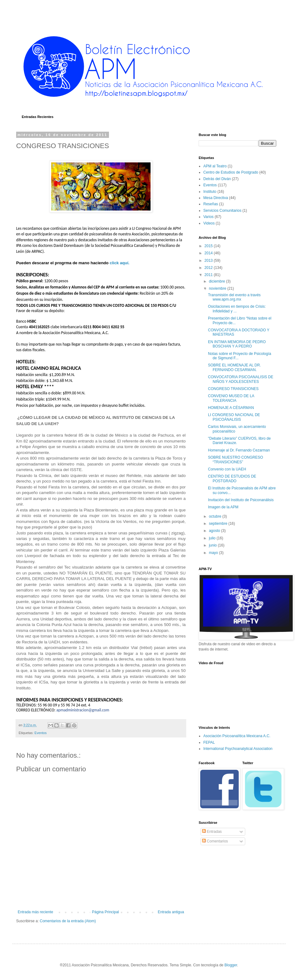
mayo (214, 553)
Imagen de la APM (223, 507)
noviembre (218, 288)
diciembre (217, 281)
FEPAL (209, 742)
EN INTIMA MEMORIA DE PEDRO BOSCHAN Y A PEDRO (237, 344)
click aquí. (120, 263)
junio (213, 545)
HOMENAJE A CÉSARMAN (231, 408)
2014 (209, 253)
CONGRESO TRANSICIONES (233, 389)
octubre (216, 516)
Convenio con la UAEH (227, 469)
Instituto (210, 192)
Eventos (41, 733)
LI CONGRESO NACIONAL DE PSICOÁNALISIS (234, 417)
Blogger (231, 965)
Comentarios (215, 841)
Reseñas (211, 204)
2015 (209, 246)
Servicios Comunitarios (222, 211)
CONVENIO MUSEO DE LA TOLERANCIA (231, 398)
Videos (209, 223)
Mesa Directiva (216, 198)
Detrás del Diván (217, 179)
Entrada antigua (171, 912)
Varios (208, 217)
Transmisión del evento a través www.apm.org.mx (234, 297)
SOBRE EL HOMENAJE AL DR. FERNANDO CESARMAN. (235, 367)
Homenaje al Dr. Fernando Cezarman (239, 450)
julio (213, 538)
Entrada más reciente (35, 912)
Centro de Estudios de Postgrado (231, 172)
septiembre (219, 524)
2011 (209, 275)
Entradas (212, 832)
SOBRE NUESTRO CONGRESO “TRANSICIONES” (235, 460)
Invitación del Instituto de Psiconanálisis (241, 500)
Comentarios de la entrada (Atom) (68, 921)
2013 (209, 261)
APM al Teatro (215, 166)
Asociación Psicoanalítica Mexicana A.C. (237, 736)
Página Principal (105, 912)
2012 (209, 268)
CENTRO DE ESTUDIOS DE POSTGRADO (232, 479)
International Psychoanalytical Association (238, 749)
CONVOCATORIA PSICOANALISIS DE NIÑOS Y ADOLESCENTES (241, 379)
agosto (215, 531)
